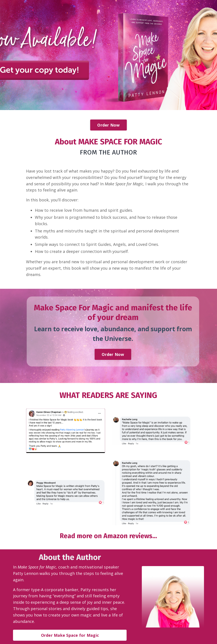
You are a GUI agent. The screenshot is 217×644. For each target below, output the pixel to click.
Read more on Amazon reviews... (108, 536)
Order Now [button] (108, 125)
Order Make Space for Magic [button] (70, 635)
